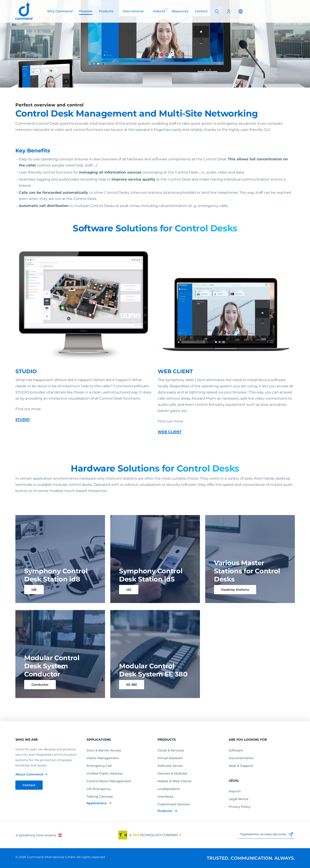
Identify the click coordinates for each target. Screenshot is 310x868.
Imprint (235, 791)
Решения (86, 11)
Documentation (241, 758)
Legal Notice (239, 799)
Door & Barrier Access (104, 750)
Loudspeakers (169, 789)
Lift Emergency (99, 789)
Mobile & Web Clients (175, 781)
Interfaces (165, 797)
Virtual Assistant (170, 758)
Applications (97, 803)
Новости (159, 11)
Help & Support (241, 766)
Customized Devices (174, 804)
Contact (201, 11)
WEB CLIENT (170, 441)
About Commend (29, 774)
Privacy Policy (240, 807)
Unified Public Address (105, 773)
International (133, 11)
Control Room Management (109, 781)
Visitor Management (103, 758)
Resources (180, 11)
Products (106, 11)
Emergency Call (99, 766)
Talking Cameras (100, 797)
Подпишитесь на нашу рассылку (267, 834)
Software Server (170, 766)
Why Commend (60, 11)
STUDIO (23, 429)
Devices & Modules (172, 773)
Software (236, 750)
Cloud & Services (171, 750)
